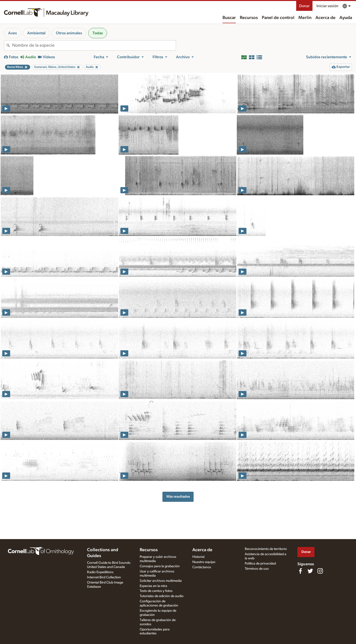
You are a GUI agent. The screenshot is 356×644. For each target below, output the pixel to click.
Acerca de (325, 18)
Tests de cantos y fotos (156, 591)
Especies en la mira (153, 586)
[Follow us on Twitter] (310, 571)
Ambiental (36, 33)
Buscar (229, 18)
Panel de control (278, 18)
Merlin (305, 18)
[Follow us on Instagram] (320, 571)
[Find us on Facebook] (300, 571)
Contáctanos (202, 567)
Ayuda (346, 18)
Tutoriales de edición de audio (162, 596)
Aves (12, 33)
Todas (98, 33)
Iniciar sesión (327, 6)
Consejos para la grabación (160, 566)
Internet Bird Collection (104, 577)
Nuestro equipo (204, 562)
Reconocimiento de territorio (266, 549)
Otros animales (69, 33)
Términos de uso (257, 569)
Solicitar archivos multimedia (161, 581)
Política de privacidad (260, 564)
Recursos (249, 18)
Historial (198, 557)
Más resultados (178, 497)
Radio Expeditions (100, 572)
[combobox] (94, 45)
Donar (304, 6)
